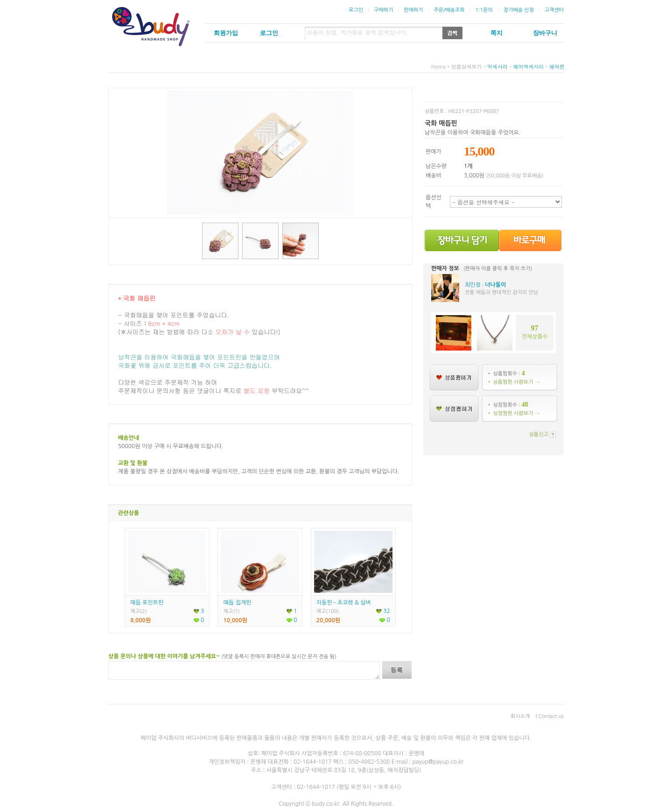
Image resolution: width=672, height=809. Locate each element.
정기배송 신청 (519, 10)
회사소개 (520, 716)
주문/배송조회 (449, 10)
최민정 (473, 285)
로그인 (356, 10)
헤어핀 (557, 67)
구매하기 (383, 10)
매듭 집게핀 (237, 603)
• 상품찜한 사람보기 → (513, 382)
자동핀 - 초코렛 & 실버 (344, 603)
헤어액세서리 (529, 67)
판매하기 (413, 10)
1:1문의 (484, 10)
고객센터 (554, 10)
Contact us (551, 716)
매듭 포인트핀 (147, 603)
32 (383, 611)
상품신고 (539, 434)
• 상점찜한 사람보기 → (513, 413)
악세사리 (497, 67)
